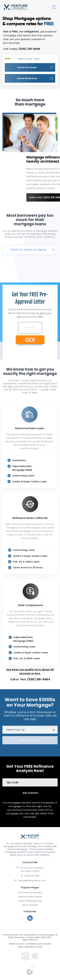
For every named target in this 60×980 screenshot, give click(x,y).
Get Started (30, 791)
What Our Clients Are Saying (28, 250)
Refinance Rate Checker (30, 897)
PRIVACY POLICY (17, 944)
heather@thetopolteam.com (32, 881)
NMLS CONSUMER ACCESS (30, 947)
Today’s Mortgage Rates (30, 901)
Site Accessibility (30, 905)
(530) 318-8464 (30, 49)
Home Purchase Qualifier (30, 892)
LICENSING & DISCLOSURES (39, 944)
